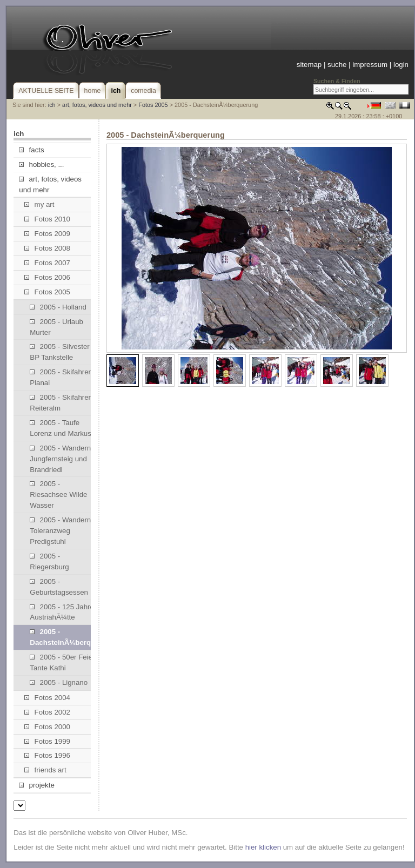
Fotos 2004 (47, 698)
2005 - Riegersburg (49, 561)
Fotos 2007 (47, 263)
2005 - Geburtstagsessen (59, 587)
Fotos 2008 (47, 248)
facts (31, 150)
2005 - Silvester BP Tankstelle (59, 352)
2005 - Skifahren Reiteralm (61, 403)
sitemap (309, 65)
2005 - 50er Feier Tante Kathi (62, 662)
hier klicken (263, 847)
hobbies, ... (41, 164)
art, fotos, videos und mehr (97, 105)
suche (337, 65)
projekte (36, 785)
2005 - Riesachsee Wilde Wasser (58, 494)
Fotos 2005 (153, 105)
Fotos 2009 (47, 234)
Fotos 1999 (47, 741)
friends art (45, 770)
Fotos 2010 (47, 219)
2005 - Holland (58, 307)
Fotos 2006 (47, 277)
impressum (370, 65)
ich (52, 105)
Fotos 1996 (47, 755)
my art (39, 204)
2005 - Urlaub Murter (56, 327)
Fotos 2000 (47, 727)
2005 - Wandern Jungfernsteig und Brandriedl (60, 459)
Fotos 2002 (47, 712)
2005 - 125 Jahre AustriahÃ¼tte (62, 612)
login (401, 65)
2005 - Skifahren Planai (61, 377)
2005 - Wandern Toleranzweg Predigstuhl (60, 531)
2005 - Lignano (59, 682)
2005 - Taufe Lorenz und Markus (61, 428)
